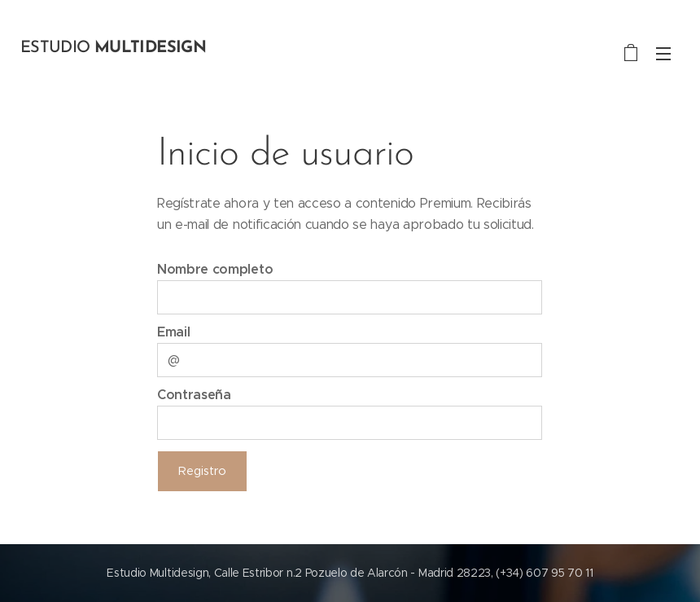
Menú (663, 54)
